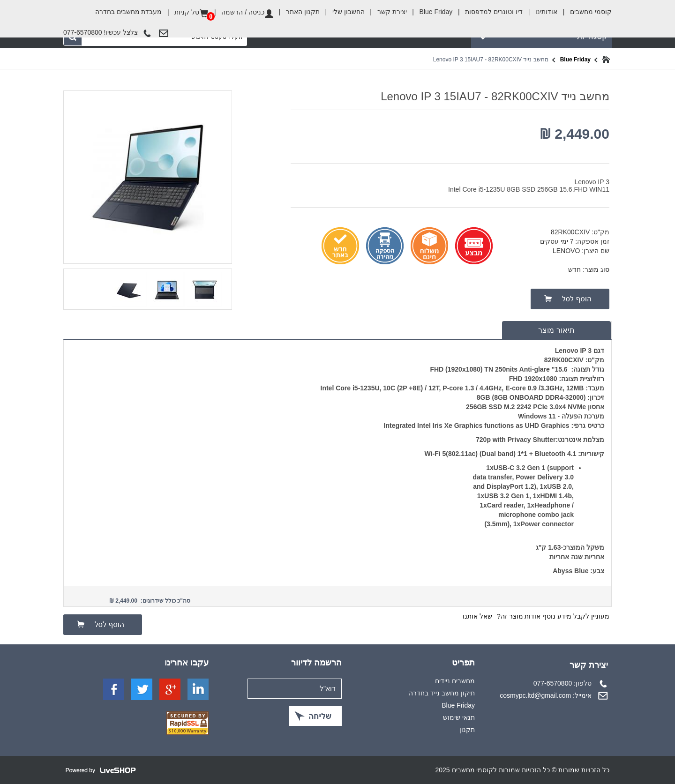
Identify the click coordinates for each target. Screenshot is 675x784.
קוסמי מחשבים (585, 9)
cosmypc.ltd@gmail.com (535, 695)
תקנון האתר (296, 12)
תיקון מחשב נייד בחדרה (442, 693)
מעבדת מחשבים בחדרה (129, 12)
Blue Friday (430, 12)
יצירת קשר (386, 12)
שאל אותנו (477, 616)
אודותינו (540, 12)
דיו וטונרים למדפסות (487, 12)
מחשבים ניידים (455, 681)
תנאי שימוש (459, 717)
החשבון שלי (342, 12)
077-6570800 (553, 683)
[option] (203, 288)
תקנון (467, 730)
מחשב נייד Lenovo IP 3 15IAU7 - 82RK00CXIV (491, 60)
